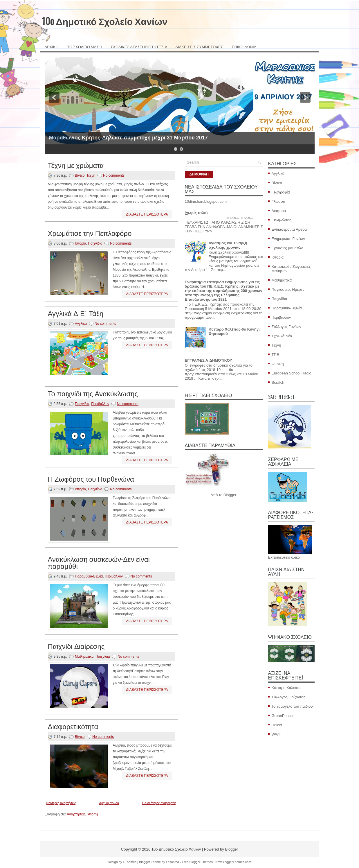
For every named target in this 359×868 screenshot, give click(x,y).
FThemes (130, 862)
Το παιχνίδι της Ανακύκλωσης (93, 393)
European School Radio (292, 373)
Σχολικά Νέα (282, 336)
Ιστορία (80, 243)
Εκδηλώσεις (282, 220)
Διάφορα (279, 211)
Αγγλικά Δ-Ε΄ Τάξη (76, 313)
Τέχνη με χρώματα (76, 165)
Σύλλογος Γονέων (286, 327)
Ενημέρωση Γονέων (288, 239)
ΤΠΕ (275, 355)
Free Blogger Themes (197, 862)
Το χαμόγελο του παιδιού (292, 706)
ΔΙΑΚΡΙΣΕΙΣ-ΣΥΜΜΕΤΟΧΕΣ (199, 46)
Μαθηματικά (84, 657)
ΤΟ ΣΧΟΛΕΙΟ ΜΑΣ (87, 45)
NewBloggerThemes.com (233, 862)
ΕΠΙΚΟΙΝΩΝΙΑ (244, 46)
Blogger (230, 495)
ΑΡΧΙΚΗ (52, 46)
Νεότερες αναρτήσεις (61, 803)
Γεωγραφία (281, 192)
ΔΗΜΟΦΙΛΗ (199, 174)
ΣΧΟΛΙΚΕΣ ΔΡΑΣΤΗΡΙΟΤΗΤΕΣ (141, 45)
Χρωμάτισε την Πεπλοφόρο (90, 233)
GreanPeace (282, 716)
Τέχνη (91, 175)
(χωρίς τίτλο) (196, 213)
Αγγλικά (81, 324)
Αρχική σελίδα (109, 803)
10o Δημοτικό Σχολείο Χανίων (105, 21)
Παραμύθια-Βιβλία (89, 576)
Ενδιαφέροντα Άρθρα (289, 229)
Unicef (277, 725)
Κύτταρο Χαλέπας (287, 688)
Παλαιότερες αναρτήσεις (159, 803)
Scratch (278, 382)
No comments (114, 175)
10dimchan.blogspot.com (206, 201)
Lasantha (173, 862)
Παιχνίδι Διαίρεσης (76, 646)
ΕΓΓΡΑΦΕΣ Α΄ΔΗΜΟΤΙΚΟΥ (209, 360)
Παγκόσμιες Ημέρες (288, 289)
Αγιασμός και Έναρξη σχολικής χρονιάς (228, 245)
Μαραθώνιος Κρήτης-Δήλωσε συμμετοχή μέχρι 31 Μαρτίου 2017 (128, 138)
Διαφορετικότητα (73, 726)
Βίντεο (80, 175)
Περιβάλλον (100, 404)
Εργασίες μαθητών (287, 248)
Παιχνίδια (95, 243)
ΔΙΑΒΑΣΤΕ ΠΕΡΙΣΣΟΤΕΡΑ (147, 214)
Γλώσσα (278, 201)
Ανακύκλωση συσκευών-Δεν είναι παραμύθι (99, 562)
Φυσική (278, 364)
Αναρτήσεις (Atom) (82, 814)
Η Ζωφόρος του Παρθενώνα (91, 478)
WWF (276, 734)
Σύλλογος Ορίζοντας (289, 697)
